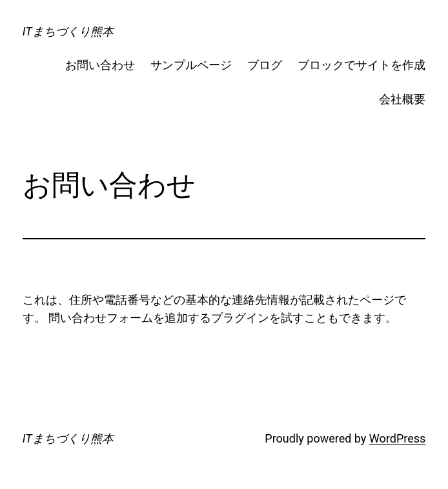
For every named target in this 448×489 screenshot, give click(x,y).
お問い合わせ (100, 65)
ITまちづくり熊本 (68, 31)
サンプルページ (191, 65)
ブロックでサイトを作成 (361, 65)
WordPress (397, 438)
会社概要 (402, 99)
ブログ (265, 65)
